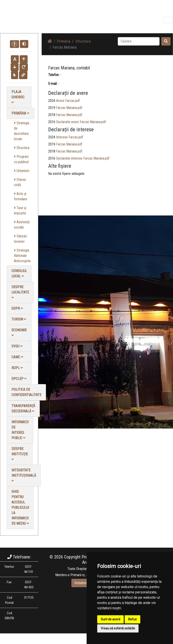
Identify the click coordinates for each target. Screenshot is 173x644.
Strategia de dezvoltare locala (22, 131)
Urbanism (22, 171)
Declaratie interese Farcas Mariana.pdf (83, 158)
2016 (52, 122)
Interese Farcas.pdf (70, 137)
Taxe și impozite (20, 211)
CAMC (17, 357)
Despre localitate (20, 292)
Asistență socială (22, 225)
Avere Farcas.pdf (68, 101)
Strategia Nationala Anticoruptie (22, 256)
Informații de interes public (20, 430)
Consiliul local (19, 273)
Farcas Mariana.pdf (69, 108)
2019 (52, 108)
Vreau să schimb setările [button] (118, 628)
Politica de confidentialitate (26, 392)
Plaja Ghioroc (18, 97)
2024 (52, 101)
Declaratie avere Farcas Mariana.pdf (81, 122)
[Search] (139, 41)
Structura (22, 148)
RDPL (17, 368)
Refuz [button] (132, 619)
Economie (19, 332)
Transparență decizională (23, 409)
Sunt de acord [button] (110, 619)
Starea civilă (20, 182)
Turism (19, 319)
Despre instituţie (20, 454)
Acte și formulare (21, 196)
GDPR (17, 308)
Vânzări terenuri (20, 239)
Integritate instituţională (24, 475)
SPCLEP (19, 379)
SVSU (17, 346)
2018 (52, 115)
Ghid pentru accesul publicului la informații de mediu (20, 508)
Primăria (20, 113)
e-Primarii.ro (76, 575)
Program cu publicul (21, 159)
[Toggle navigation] (168, 20)
